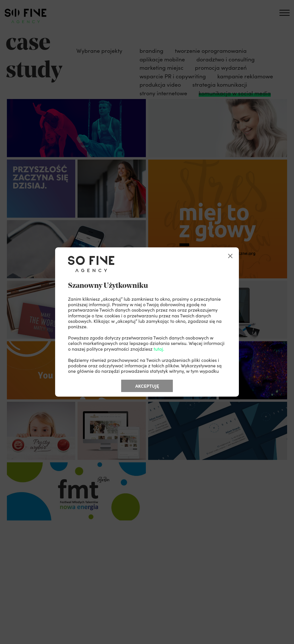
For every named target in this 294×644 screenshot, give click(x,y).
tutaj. (159, 349)
